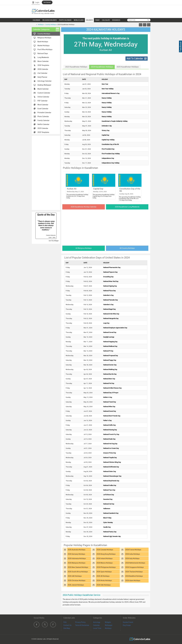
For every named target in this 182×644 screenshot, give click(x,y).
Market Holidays (43, 46)
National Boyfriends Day (111, 481)
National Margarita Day (111, 318)
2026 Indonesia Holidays (77, 558)
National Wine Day (109, 407)
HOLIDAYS (89, 20)
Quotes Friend (128, 622)
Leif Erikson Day (109, 495)
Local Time (97, 628)
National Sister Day (110, 471)
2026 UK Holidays (103, 576)
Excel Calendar (43, 109)
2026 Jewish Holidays (76, 585)
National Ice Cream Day (111, 448)
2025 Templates (43, 132)
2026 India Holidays (133, 554)
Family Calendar (43, 120)
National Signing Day (110, 286)
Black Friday (107, 518)
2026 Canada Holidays (105, 550)
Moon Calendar (43, 61)
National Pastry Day (110, 532)
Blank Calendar (43, 89)
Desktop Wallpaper (44, 85)
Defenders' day (107, 126)
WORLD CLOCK (79, 20)
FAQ (65, 622)
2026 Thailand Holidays (134, 572)
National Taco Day (109, 490)
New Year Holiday (108, 89)
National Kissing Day (110, 430)
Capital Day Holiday (108, 140)
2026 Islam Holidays (133, 580)
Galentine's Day (108, 295)
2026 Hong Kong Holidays (106, 554)
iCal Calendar (42, 73)
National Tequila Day (110, 458)
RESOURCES (116, 20)
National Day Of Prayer (111, 393)
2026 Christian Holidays (76, 580)
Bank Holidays (43, 42)
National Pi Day (108, 351)
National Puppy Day (110, 360)
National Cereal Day (110, 332)
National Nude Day (109, 439)
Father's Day (107, 420)
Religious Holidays (44, 38)
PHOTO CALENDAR (65, 20)
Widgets (108, 622)
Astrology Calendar (45, 81)
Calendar (96, 625)
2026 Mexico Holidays (105, 563)
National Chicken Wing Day (112, 462)
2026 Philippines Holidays (106, 567)
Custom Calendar (44, 93)
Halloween (107, 509)
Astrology (97, 622)
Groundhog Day (108, 277)
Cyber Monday (108, 522)
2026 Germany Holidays (76, 554)
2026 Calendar (43, 69)
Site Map (67, 628)
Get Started (47, 2)
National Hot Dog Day (110, 444)
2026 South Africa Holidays (78, 572)
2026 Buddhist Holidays (134, 576)
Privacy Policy (80, 622)
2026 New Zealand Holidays (78, 567)
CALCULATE (106, 20)
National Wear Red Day (111, 281)
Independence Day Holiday (111, 163)
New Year (105, 84)
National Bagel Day (109, 309)
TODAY (97, 20)
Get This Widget (54, 241)
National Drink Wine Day (111, 314)
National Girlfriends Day (111, 467)
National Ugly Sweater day (112, 536)
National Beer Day (109, 379)
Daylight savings (109, 337)
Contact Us (67, 625)
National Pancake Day (110, 300)
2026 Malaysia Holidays (76, 563)
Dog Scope (127, 625)
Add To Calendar (135, 58)
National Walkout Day (110, 346)
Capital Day (105, 135)
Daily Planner (42, 77)
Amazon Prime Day (110, 453)
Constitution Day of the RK (110, 144)
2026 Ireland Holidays (104, 558)
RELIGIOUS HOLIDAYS (50, 20)
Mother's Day (108, 397)
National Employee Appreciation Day (115, 328)
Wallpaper (109, 625)
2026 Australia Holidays (76, 550)
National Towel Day (110, 402)
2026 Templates (43, 65)
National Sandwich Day (111, 513)
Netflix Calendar (43, 124)
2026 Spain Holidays (104, 572)
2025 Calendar (43, 128)
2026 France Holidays (133, 550)
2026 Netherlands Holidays (135, 563)
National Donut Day (110, 411)
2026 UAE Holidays (75, 576)
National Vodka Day (110, 485)
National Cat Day (109, 504)
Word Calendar (43, 105)
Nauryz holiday (107, 98)
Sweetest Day (108, 499)
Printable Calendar (44, 113)
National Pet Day (109, 383)
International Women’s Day (111, 93)
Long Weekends (43, 57)
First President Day (108, 149)
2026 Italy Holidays (132, 558)
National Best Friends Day (112, 416)
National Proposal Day (111, 356)
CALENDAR (36, 20)
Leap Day (106, 323)
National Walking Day (110, 369)
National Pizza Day (109, 291)
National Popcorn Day (110, 272)
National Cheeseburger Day (112, 476)
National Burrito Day (110, 374)
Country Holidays (51, 25)
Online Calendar (43, 97)
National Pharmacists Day (112, 267)
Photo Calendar (43, 116)
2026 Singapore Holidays (134, 567)
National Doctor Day (110, 365)
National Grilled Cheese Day (112, 388)
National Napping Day (110, 342)
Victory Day (106, 130)
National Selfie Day (109, 425)
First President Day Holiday (111, 154)
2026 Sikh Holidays (104, 585)
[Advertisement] (46, 173)
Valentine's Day (108, 305)
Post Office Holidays (45, 49)
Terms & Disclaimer (82, 625)
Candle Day (107, 527)
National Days (43, 53)
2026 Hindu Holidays (104, 580)
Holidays (41, 25)
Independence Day (108, 158)
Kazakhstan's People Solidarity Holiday (115, 121)
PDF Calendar (42, 101)
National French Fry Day (111, 434)
